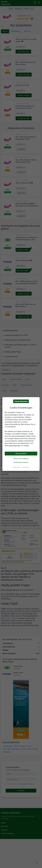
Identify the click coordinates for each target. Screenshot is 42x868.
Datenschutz (17, 467)
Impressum (26, 467)
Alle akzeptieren (21, 454)
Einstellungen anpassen (21, 462)
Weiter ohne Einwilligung (21, 459)
